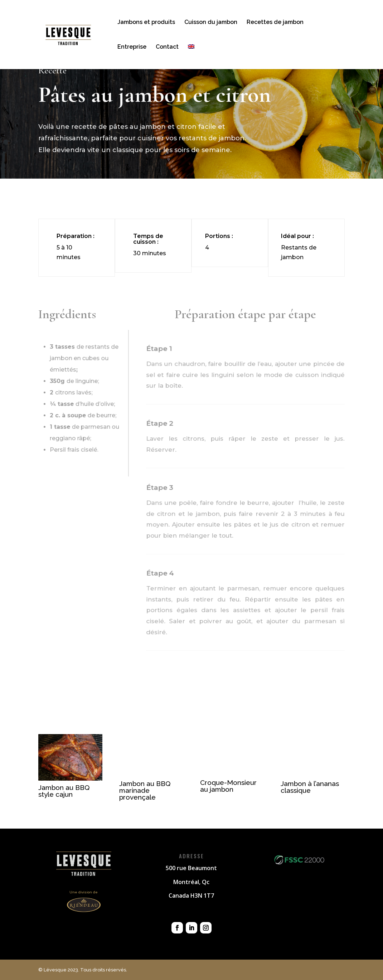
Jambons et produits (146, 23)
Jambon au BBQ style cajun (64, 791)
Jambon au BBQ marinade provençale (145, 790)
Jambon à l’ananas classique (310, 787)
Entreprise (132, 47)
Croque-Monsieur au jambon (228, 786)
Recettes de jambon (275, 23)
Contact (167, 47)
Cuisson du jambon (211, 23)
